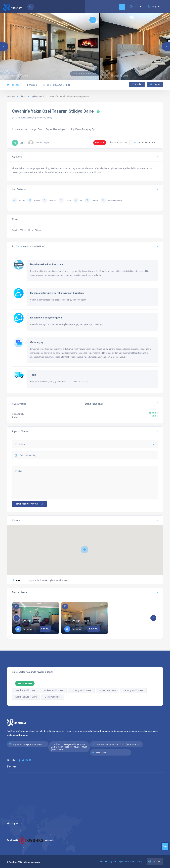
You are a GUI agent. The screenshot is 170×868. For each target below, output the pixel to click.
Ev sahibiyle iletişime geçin (46, 318)
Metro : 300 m (34, 230)
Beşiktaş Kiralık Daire (53, 690)
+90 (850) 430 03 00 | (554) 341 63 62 (123, 744)
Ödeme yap (37, 342)
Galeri (13, 85)
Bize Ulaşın (101, 752)
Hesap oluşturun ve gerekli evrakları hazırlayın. (58, 293)
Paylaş (155, 84)
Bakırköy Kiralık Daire (81, 690)
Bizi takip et (15, 823)
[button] (75, 74)
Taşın (33, 375)
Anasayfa (11, 97)
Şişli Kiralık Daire (53, 697)
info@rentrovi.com (32, 744)
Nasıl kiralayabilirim (56, 85)
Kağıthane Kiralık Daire (26, 697)
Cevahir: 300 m (19, 230)
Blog (140, 862)
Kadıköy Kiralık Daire (133, 690)
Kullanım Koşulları (108, 862)
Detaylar (31, 85)
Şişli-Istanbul (38, 97)
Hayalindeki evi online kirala (46, 264)
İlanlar (23, 97)
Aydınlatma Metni (127, 862)
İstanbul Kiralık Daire (25, 690)
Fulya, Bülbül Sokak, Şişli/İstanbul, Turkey (32, 118)
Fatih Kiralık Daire (107, 690)
